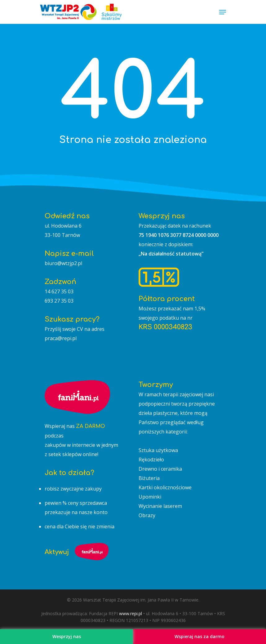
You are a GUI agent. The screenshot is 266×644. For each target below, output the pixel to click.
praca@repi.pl (61, 338)
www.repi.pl (131, 613)
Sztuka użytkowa (158, 450)
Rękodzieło (151, 460)
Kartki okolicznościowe (165, 487)
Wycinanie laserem (160, 506)
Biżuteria (149, 478)
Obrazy (147, 515)
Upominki (150, 497)
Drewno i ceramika (160, 469)
